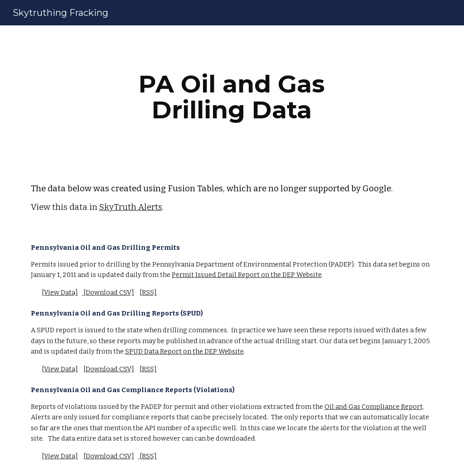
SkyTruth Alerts (131, 207)
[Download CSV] (108, 292)
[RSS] (148, 292)
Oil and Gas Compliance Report (374, 407)
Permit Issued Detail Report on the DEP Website (247, 275)
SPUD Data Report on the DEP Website (184, 351)
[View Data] (60, 292)
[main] (232, 97)
